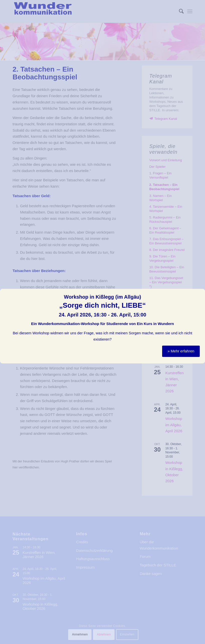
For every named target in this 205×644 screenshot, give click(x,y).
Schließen (202, 286)
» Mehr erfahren (181, 345)
